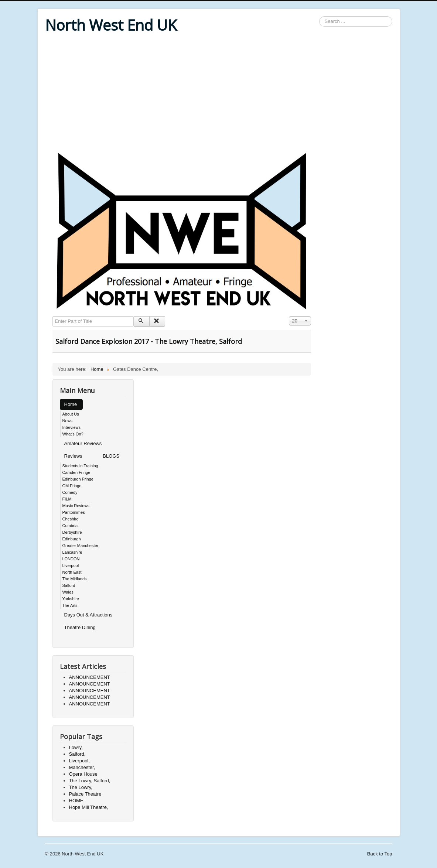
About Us (71, 414)
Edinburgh (72, 539)
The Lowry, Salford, (90, 781)
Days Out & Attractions (88, 615)
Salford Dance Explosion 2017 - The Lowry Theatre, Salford (149, 341)
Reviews (73, 456)
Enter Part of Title (53, 316)
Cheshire (71, 519)
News (68, 421)
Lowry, (76, 747)
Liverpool (71, 565)
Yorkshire (71, 599)
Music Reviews (76, 506)
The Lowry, (81, 787)
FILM (67, 499)
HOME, (77, 801)
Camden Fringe (76, 472)
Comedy (70, 492)
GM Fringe (72, 486)
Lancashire (72, 552)
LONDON (71, 559)
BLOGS (111, 456)
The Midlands (75, 579)
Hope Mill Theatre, (89, 807)
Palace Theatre (85, 794)
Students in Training (80, 466)
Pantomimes (74, 512)
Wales (68, 592)
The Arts (70, 605)
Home (71, 404)
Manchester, (82, 767)
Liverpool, (79, 761)
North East (72, 572)
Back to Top (380, 854)
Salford (69, 585)
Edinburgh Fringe (78, 479)
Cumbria (70, 526)
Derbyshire (72, 532)
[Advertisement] (219, 93)
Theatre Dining (80, 627)
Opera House (83, 774)
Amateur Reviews (83, 443)
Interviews (72, 427)
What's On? (73, 434)
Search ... (319, 16)
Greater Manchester (81, 546)
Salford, (77, 754)
